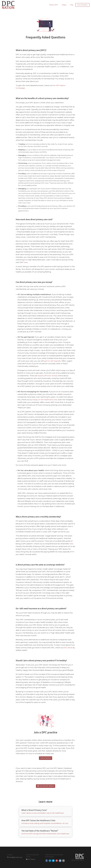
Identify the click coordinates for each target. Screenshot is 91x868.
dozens (41, 376)
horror (49, 376)
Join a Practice (82, 5)
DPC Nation (31, 859)
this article (68, 648)
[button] (47, 861)
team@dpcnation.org (14, 857)
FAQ (72, 5)
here (26, 262)
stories (55, 376)
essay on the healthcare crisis (45, 400)
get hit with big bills (52, 361)
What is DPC (54, 5)
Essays (64, 5)
